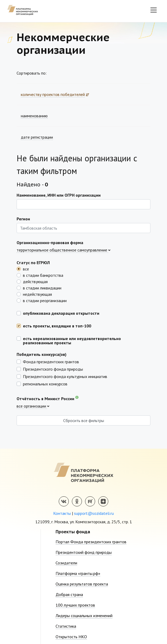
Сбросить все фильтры (84, 420)
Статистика (66, 626)
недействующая (37, 294)
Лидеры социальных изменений (84, 616)
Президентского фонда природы (53, 369)
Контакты (62, 513)
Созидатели (66, 563)
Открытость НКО (71, 637)
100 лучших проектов (75, 605)
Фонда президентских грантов (51, 361)
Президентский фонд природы (84, 552)
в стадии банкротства (43, 275)
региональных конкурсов (45, 384)
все (26, 269)
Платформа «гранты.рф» (78, 573)
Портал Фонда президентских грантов (91, 542)
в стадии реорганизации (45, 300)
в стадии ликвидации (42, 288)
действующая (35, 281)
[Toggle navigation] (154, 10)
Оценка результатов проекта (82, 584)
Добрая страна (69, 594)
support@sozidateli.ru (94, 513)
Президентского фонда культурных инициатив (65, 376)
